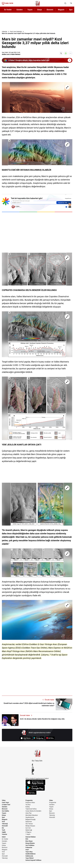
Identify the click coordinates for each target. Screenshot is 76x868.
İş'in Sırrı (28, 828)
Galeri (4, 837)
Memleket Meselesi (32, 815)
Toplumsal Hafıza (31, 809)
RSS (27, 839)
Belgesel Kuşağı (30, 819)
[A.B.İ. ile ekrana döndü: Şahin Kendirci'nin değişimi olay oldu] (37, 720)
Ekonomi (5, 809)
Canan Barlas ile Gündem (33, 811)
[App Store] (26, 738)
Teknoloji (5, 824)
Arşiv (27, 850)
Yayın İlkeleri (30, 858)
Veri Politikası (30, 845)
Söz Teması (29, 824)
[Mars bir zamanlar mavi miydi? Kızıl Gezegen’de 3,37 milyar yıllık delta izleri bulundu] (37, 97)
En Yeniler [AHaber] (8, 10)
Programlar (29, 800)
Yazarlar (4, 834)
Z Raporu (28, 832)
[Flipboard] (37, 772)
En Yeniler (5, 839)
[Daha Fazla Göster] (70, 53)
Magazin (5, 819)
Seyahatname (30, 817)
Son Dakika (5, 811)
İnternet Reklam (31, 837)
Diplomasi (29, 822)
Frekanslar (29, 848)
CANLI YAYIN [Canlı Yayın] (8, 3)
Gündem (5, 807)
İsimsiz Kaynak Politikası (33, 860)
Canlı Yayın (5, 803)
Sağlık (4, 832)
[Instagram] (37, 768)
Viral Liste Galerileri (16, 32)
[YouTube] (37, 770)
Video (4, 800)
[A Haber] (37, 3)
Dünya (4, 815)
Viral (3, 822)
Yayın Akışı (29, 852)
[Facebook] (37, 765)
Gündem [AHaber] (20, 10)
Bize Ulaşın (29, 841)
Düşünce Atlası (30, 803)
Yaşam (4, 813)
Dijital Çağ (29, 830)
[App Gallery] (50, 738)
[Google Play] (38, 738)
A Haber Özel (6, 805)
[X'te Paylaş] (61, 53)
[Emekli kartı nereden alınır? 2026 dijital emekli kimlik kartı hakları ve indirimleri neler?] (37, 704)
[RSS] (37, 774)
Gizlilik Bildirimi (30, 854)
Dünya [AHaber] (40, 10)
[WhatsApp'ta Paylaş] (66, 53)
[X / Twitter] (37, 766)
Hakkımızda (29, 856)
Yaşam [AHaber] (30, 10)
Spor (3, 817)
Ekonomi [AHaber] (50, 10)
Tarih (3, 830)
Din (3, 828)
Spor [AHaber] (71, 10)
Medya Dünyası (30, 826)
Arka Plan (28, 813)
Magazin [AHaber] (61, 10)
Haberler (5, 32)
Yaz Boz (28, 805)
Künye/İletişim (30, 843)
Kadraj (27, 807)
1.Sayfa (28, 834)
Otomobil (5, 826)
